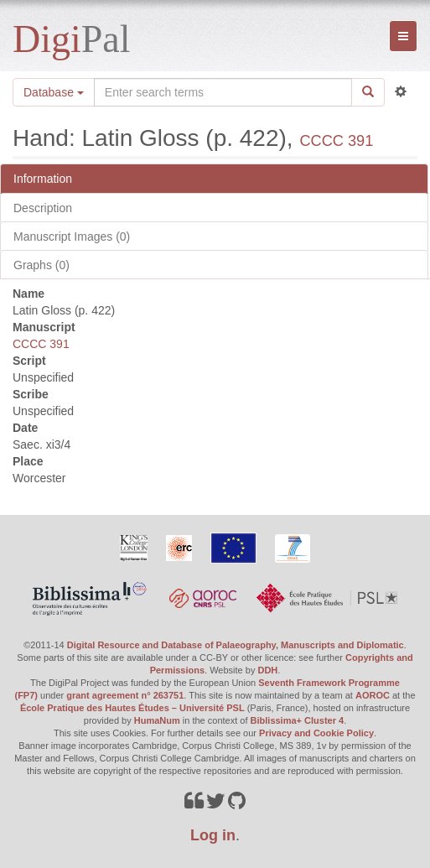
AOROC (373, 695)
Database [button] (54, 92)
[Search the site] (223, 92)
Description (43, 208)
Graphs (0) (41, 265)
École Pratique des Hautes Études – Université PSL (132, 708)
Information (43, 179)
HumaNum (157, 720)
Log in (213, 835)
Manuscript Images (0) (72, 236)
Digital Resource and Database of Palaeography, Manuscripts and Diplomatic (236, 645)
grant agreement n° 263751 (125, 695)
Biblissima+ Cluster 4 (298, 720)
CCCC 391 (336, 141)
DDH (267, 670)
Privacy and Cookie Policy (316, 733)
